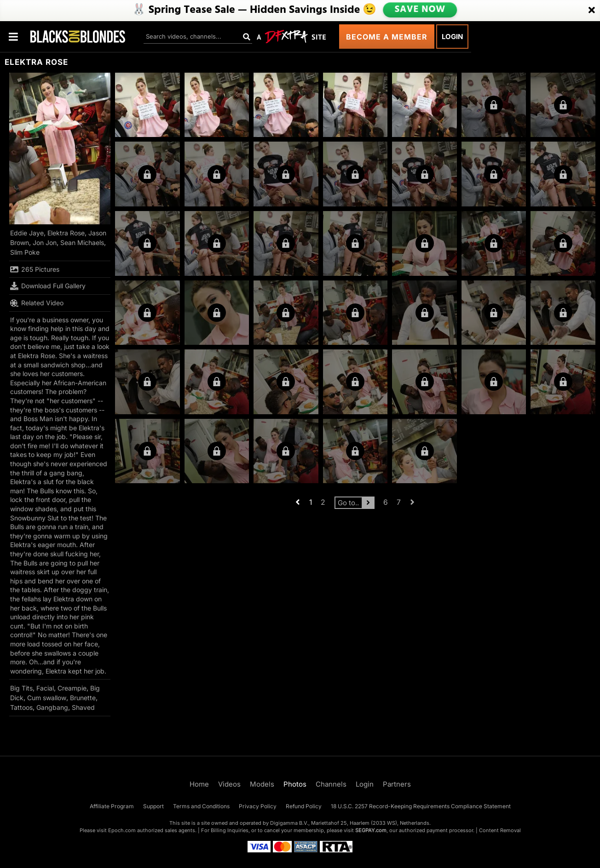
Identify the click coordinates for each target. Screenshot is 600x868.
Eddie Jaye (27, 233)
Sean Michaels (82, 243)
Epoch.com (122, 830)
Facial (45, 688)
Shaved (83, 707)
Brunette (83, 698)
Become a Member (387, 37)
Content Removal (500, 830)
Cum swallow (47, 698)
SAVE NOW (420, 10)
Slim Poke (25, 252)
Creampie (72, 688)
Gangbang (52, 707)
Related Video (37, 303)
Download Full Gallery (48, 286)
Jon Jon (45, 243)
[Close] (592, 11)
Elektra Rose (66, 233)
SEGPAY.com (371, 830)
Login (452, 37)
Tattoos (21, 707)
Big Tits (21, 688)
